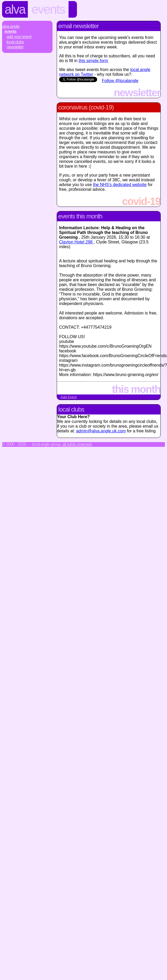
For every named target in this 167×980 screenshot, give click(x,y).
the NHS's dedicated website (120, 185)
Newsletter (15, 47)
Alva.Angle (11, 26)
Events (48, 9)
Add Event (69, 397)
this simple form (93, 61)
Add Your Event (19, 37)
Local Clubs (15, 42)
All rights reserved (77, 444)
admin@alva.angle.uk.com (101, 431)
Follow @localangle (120, 81)
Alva (15, 9)
